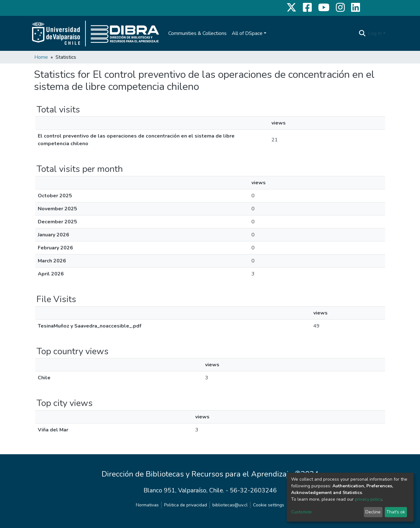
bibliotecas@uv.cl (230, 505)
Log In (375, 33)
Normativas (147, 505)
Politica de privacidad (186, 505)
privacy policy (368, 499)
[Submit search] (362, 33)
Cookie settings (269, 505)
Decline (373, 512)
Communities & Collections (197, 33)
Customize (301, 512)
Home (41, 57)
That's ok (396, 512)
